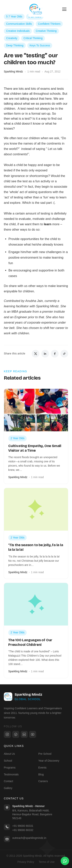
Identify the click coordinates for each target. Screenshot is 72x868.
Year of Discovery (49, 761)
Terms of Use (47, 862)
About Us (9, 754)
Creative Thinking (46, 31)
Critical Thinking (33, 38)
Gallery (8, 788)
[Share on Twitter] (36, 354)
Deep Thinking (15, 45)
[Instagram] (7, 734)
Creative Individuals (18, 31)
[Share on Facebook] (55, 354)
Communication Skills (19, 24)
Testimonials (11, 774)
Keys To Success (40, 45)
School (8, 761)
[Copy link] (64, 354)
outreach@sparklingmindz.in (29, 838)
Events (43, 768)
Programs (10, 768)
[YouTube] (33, 734)
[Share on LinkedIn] (45, 354)
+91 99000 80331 (23, 826)
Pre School (45, 754)
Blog (41, 774)
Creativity (12, 38)
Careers (43, 781)
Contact (8, 781)
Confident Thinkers (49, 24)
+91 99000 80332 (23, 830)
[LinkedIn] (24, 734)
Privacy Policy (26, 862)
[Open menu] (64, 9)
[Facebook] (16, 734)
